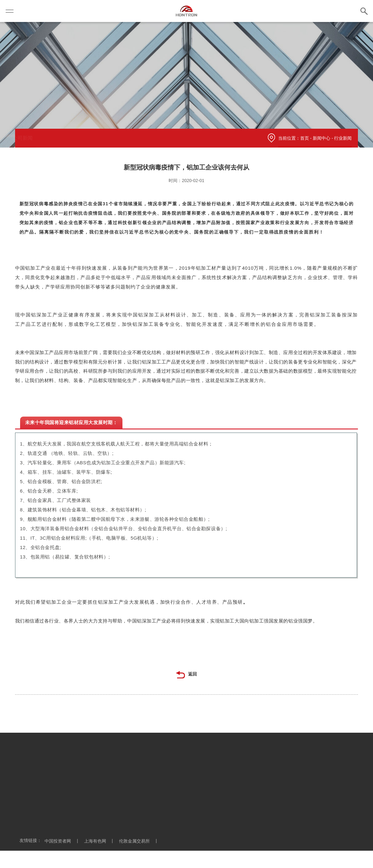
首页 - (306, 138)
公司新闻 (35, 138)
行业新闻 (112, 138)
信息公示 (73, 138)
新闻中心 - (323, 138)
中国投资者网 (64, 841)
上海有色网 (101, 841)
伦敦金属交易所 (140, 841)
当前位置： (289, 138)
